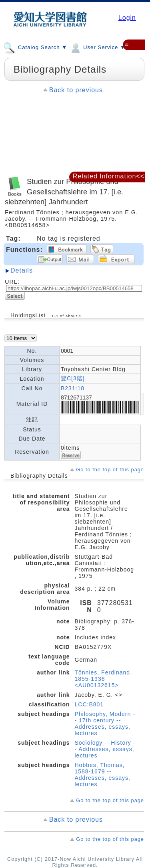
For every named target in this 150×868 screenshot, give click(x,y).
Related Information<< (109, 176)
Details (22, 270)
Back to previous (76, 90)
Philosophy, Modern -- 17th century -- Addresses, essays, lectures (105, 724)
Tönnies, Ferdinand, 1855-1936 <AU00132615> (104, 679)
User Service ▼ (97, 47)
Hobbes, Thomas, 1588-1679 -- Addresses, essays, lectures (103, 775)
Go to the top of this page (110, 470)
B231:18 (73, 388)
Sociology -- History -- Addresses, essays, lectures (105, 749)
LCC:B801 (89, 704)
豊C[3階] (73, 378)
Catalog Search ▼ (35, 47)
